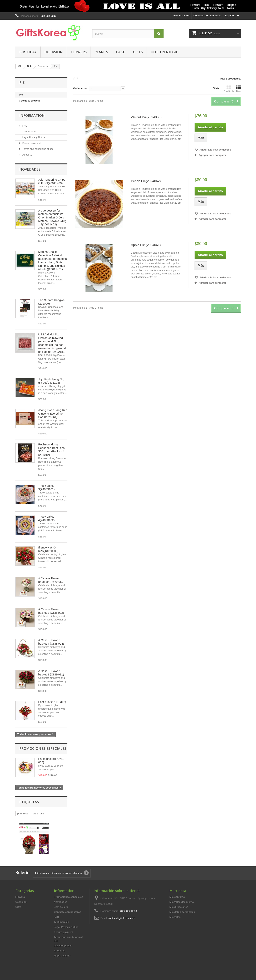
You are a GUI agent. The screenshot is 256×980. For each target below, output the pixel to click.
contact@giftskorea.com (122, 918)
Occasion (54, 52)
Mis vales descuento (181, 902)
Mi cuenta (178, 891)
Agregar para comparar (212, 155)
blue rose (38, 814)
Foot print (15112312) (52, 702)
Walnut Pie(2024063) (146, 117)
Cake (120, 52)
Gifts (138, 52)
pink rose (23, 814)
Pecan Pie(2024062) (146, 181)
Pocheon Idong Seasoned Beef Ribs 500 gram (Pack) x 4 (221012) (52, 450)
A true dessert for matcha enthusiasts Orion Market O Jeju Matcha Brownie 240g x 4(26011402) (52, 217)
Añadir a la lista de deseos (215, 150)
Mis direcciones (179, 907)
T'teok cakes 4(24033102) (47, 518)
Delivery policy (63, 946)
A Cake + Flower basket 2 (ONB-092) (51, 611)
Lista (238, 89)
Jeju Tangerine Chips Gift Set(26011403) (52, 181)
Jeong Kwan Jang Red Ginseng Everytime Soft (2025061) (53, 413)
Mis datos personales (182, 912)
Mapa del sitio (62, 956)
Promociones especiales (43, 748)
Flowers (79, 52)
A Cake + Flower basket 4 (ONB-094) (51, 642)
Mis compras (177, 897)
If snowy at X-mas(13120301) (48, 549)
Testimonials (29, 132)
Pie (21, 95)
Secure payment (31, 143)
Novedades (30, 169)
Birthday (28, 52)
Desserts (43, 66)
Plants (101, 52)
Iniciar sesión (181, 16)
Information (32, 115)
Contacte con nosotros (207, 16)
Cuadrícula (229, 89)
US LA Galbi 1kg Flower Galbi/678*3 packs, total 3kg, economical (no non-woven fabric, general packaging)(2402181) (52, 343)
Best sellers (61, 907)
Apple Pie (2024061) (146, 245)
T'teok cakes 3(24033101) (47, 487)
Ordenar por (80, 88)
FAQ (25, 126)
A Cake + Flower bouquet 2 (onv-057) (51, 580)
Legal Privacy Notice (34, 137)
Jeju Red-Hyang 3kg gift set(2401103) (51, 381)
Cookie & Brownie (30, 101)
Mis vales (175, 917)
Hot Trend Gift (165, 52)
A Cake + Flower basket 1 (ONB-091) (51, 673)
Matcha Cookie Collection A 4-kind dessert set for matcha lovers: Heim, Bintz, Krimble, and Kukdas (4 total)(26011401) (53, 260)
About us (27, 155)
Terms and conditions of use (38, 149)
